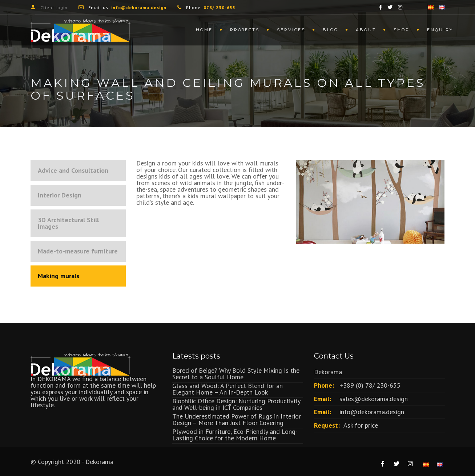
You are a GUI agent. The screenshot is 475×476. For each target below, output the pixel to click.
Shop (402, 30)
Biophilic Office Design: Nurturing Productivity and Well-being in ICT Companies (236, 404)
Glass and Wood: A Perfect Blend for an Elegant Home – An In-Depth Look (228, 389)
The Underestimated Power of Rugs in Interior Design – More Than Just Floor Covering (237, 419)
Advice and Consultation (73, 170)
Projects (245, 30)
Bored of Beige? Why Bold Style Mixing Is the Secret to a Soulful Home (236, 374)
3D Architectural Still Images (68, 223)
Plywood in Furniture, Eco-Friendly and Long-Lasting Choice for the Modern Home (235, 435)
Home (204, 30)
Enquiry (440, 30)
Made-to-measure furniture (78, 251)
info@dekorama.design (372, 412)
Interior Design (60, 195)
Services (291, 30)
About (366, 30)
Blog (331, 30)
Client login (54, 7)
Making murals (59, 276)
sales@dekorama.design (374, 399)
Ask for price (361, 425)
